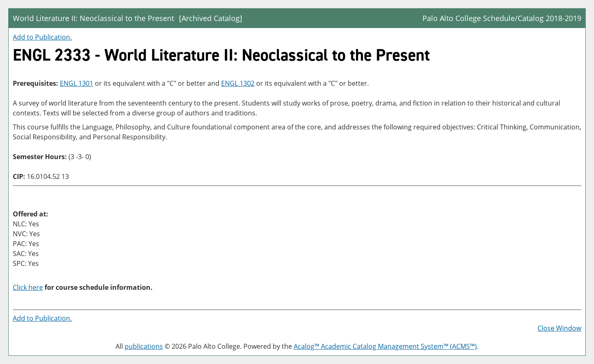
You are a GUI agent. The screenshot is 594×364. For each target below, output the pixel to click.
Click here (28, 287)
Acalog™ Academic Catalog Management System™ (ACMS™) (385, 346)
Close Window (559, 328)
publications (144, 346)
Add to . (42, 37)
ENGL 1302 (238, 83)
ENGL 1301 (77, 83)
